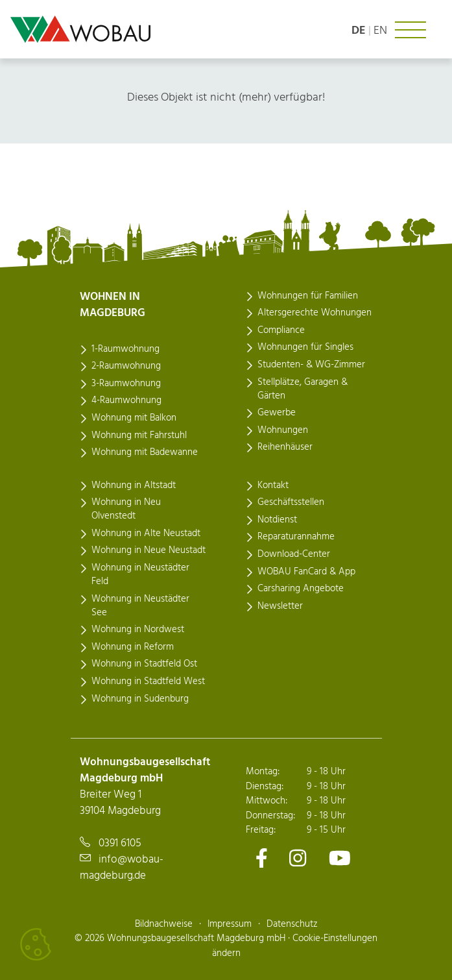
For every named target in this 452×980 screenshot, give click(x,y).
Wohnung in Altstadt (134, 485)
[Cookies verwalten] (36, 944)
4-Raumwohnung (126, 400)
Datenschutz (292, 924)
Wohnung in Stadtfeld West (148, 681)
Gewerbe (277, 413)
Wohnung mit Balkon (134, 418)
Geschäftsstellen (291, 502)
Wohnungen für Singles (305, 347)
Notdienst (277, 520)
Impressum (230, 924)
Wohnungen (283, 430)
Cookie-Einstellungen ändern (295, 946)
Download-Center (294, 554)
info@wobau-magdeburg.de (122, 868)
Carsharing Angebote (301, 589)
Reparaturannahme (296, 537)
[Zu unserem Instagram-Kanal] (298, 858)
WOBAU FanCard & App (306, 572)
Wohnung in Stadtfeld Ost (144, 664)
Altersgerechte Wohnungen (315, 313)
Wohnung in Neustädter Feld (140, 575)
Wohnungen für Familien (308, 296)
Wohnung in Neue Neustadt (149, 550)
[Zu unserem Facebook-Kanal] (262, 858)
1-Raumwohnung (125, 349)
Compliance (281, 330)
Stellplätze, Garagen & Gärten (303, 389)
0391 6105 (120, 843)
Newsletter (280, 606)
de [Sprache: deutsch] (359, 31)
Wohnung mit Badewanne (145, 452)
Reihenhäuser (285, 447)
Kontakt (273, 485)
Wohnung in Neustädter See (140, 606)
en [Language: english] (380, 31)
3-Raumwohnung (126, 384)
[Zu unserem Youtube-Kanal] (340, 858)
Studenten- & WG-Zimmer (311, 365)
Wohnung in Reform (133, 647)
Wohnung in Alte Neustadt (146, 533)
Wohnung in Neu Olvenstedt (126, 509)
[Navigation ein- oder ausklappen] (410, 30)
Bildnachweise (164, 924)
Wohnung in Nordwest (138, 630)
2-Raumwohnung (126, 366)
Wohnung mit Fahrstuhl (139, 435)
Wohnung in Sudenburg (140, 699)
